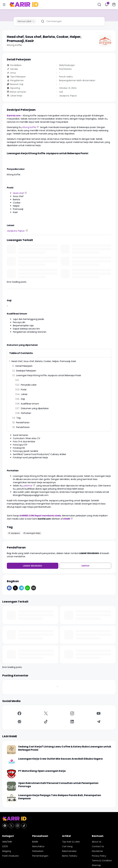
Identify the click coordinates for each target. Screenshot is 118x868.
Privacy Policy (99, 856)
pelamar (28, 486)
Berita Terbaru (70, 856)
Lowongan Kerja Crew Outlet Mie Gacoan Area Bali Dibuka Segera (60, 759)
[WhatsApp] (27, 588)
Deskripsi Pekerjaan (26, 371)
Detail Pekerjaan (24, 366)
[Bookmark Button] (114, 5)
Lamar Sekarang (32, 566)
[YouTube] (99, 713)
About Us (97, 842)
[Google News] (19, 722)
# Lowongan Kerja (32, 533)
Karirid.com (14, 116)
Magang (7, 851)
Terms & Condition (102, 861)
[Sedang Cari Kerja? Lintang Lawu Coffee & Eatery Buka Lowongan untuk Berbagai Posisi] (11, 750)
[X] (15, 588)
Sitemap (96, 865)
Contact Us (98, 846)
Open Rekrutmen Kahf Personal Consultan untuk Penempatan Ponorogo (58, 785)
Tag (18, 418)
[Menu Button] (4, 5)
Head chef (18, 193)
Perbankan (38, 851)
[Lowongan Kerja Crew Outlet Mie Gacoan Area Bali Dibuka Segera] (11, 762)
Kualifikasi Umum (30, 404)
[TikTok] (46, 722)
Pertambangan (40, 856)
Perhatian (26, 413)
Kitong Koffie (29, 127)
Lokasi (24, 394)
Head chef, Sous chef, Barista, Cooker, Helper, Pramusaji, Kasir (44, 361)
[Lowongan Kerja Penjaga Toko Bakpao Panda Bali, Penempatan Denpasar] (11, 798)
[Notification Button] (107, 5)
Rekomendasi (69, 851)
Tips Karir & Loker (71, 842)
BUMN (35, 842)
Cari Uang (67, 846)
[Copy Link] (34, 588)
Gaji (23, 399)
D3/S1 (5, 846)
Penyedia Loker (29, 385)
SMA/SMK (7, 842)
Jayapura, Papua (16, 231)
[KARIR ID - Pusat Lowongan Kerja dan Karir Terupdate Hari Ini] (59, 819)
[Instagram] (72, 713)
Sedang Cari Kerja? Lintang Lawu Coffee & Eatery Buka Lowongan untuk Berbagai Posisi (65, 748)
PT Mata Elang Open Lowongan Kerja (42, 771)
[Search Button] (99, 5)
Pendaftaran (23, 423)
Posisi (24, 390)
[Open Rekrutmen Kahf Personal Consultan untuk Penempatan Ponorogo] (11, 786)
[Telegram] (21, 588)
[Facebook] (9, 588)
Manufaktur (38, 846)
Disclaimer (97, 851)
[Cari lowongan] (74, 21)
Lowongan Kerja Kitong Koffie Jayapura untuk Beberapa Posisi (49, 375)
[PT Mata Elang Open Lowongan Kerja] (11, 774)
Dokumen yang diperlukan (35, 408)
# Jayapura (14, 533)
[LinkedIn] (72, 722)
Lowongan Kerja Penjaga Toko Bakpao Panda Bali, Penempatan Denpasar (60, 797)
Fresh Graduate (10, 856)
